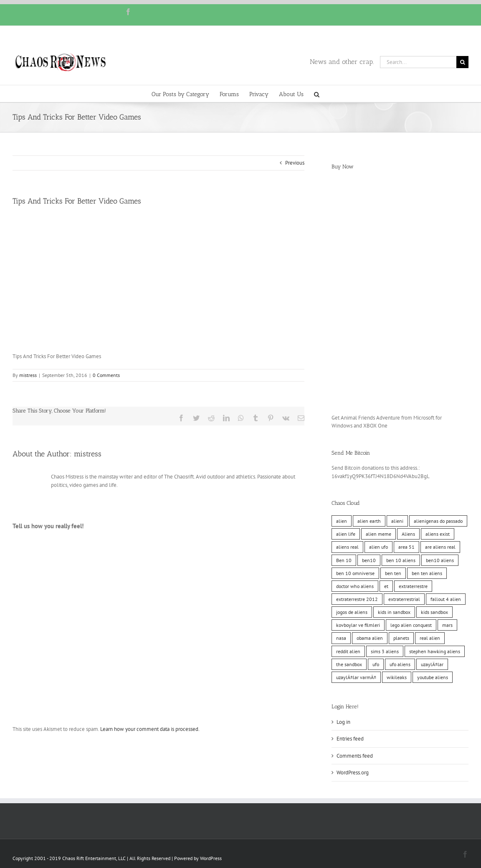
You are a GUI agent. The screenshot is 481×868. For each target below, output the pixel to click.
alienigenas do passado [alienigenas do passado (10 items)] (438, 521)
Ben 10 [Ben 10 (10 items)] (344, 560)
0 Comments (106, 375)
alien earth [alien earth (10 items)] (369, 521)
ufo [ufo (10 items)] (376, 664)
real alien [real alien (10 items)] (430, 638)
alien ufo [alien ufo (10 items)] (378, 547)
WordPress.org (353, 773)
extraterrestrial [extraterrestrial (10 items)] (404, 599)
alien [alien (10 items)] (342, 521)
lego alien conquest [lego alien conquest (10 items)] (411, 625)
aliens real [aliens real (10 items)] (347, 547)
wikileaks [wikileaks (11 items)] (397, 677)
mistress (28, 375)
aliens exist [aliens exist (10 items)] (438, 534)
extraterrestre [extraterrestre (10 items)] (413, 586)
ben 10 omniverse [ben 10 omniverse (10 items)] (355, 573)
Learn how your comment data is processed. (150, 729)
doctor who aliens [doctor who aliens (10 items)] (355, 586)
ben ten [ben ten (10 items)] (393, 573)
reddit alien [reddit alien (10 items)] (348, 651)
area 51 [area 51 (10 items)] (406, 547)
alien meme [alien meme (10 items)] (378, 534)
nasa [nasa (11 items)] (341, 638)
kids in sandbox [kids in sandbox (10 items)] (394, 612)
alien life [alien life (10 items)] (346, 534)
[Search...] (418, 62)
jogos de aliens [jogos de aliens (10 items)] (352, 612)
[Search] (462, 62)
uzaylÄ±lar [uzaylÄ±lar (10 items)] (432, 664)
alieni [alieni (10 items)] (397, 521)
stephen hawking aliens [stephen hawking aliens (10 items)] (435, 651)
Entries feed (350, 739)
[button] (317, 94)
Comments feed (355, 756)
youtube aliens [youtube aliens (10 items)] (433, 677)
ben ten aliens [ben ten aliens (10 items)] (427, 573)
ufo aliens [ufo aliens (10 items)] (400, 664)
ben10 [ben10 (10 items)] (369, 560)
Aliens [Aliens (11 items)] (408, 534)
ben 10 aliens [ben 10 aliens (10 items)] (401, 560)
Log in (343, 722)
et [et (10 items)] (386, 586)
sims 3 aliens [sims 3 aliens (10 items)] (385, 651)
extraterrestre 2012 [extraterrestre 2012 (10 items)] (357, 599)
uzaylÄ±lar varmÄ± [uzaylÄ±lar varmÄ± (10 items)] (356, 677)
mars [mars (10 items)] (447, 625)
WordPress (211, 858)
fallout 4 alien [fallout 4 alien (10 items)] (446, 599)
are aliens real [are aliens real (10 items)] (440, 547)
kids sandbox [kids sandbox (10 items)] (434, 612)
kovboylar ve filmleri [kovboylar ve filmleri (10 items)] (358, 625)
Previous (295, 163)
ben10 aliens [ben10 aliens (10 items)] (440, 560)
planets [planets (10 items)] (401, 638)
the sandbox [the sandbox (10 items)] (349, 664)
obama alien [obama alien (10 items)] (370, 638)
